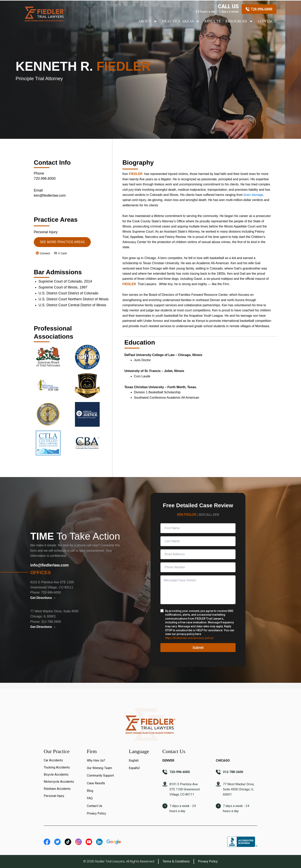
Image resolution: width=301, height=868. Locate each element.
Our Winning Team (99, 768)
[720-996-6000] (165, 772)
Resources (239, 21)
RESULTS (213, 21)
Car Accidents (53, 760)
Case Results (96, 783)
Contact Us (95, 806)
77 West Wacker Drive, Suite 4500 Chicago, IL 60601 (239, 789)
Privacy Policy (96, 813)
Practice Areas (181, 21)
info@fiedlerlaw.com (49, 565)
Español (134, 768)
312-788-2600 (51, 622)
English (134, 760)
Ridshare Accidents (57, 789)
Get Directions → (43, 598)
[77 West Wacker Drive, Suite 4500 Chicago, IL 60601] (218, 785)
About (148, 21)
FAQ (90, 798)
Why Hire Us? (96, 760)
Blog (90, 791)
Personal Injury (54, 796)
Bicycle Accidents (56, 775)
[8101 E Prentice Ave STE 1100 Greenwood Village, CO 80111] (165, 785)
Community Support (100, 775)
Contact (267, 21)
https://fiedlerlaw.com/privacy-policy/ (189, 638)
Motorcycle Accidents (59, 782)
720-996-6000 (51, 592)
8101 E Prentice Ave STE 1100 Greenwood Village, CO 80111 (185, 789)
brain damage (253, 195)
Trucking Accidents (57, 767)
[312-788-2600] (218, 772)
